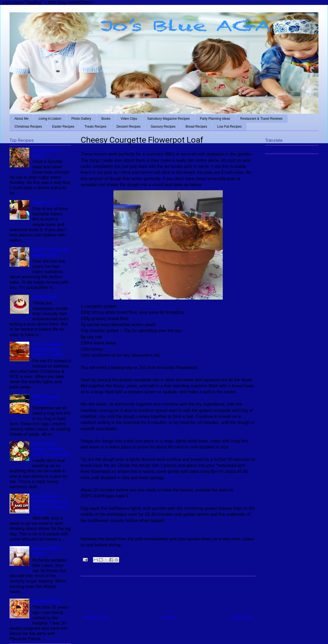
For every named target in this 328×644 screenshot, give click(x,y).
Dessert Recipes (128, 127)
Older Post (241, 617)
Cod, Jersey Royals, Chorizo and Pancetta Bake (51, 449)
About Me (21, 119)
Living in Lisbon (50, 119)
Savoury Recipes (163, 127)
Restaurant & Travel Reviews (261, 119)
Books (106, 119)
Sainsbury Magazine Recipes (169, 119)
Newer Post (96, 617)
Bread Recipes (196, 127)
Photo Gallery (81, 119)
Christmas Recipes (28, 127)
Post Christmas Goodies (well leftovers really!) (48, 349)
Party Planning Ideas (215, 119)
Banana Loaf (45, 203)
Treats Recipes (95, 127)
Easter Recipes (63, 127)
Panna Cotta (44, 297)
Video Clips (129, 119)
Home (169, 617)
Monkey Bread (46, 601)
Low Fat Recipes (229, 127)
